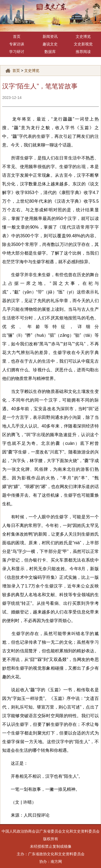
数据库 (50, 52)
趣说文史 (50, 44)
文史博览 (83, 37)
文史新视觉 (83, 44)
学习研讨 (17, 52)
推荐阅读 (83, 52)
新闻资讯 (50, 37)
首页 (17, 37)
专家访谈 (17, 44)
